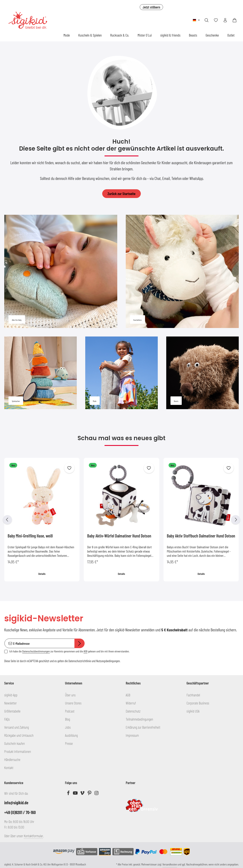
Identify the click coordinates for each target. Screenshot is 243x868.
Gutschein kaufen (15, 743)
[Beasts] (202, 373)
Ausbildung (71, 735)
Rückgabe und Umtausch (19, 735)
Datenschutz (133, 711)
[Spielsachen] (40, 373)
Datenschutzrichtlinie (80, 661)
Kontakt (9, 768)
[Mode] (121, 373)
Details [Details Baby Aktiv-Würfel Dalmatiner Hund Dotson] (121, 574)
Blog (68, 719)
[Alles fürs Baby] (61, 271)
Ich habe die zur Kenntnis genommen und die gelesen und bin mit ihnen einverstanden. (69, 651)
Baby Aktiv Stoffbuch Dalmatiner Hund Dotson (201, 536)
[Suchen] (207, 20)
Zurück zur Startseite (121, 194)
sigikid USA (193, 711)
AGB (85, 651)
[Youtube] (76, 794)
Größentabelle (12, 711)
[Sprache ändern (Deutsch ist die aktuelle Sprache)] (196, 20)
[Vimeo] (83, 794)
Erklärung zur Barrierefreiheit (143, 727)
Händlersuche (12, 759)
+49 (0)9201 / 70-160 (20, 812)
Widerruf (131, 703)
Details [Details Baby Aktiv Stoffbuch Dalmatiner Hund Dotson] (201, 574)
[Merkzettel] (216, 20)
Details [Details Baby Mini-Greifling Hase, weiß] (42, 574)
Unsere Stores (73, 703)
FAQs (7, 719)
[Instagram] (96, 794)
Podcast (70, 711)
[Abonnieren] (80, 644)
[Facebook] (69, 794)
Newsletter (10, 703)
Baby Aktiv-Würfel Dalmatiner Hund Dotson (119, 536)
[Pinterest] (90, 794)
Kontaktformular (33, 836)
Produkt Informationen (18, 751)
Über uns (70, 695)
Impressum (132, 735)
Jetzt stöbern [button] (151, 7)
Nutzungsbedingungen (108, 661)
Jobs (68, 727)
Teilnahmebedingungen (139, 719)
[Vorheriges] (7, 520)
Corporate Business (198, 703)
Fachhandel (193, 695)
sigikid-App (11, 695)
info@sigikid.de (16, 803)
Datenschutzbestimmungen (36, 651)
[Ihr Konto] (225, 20)
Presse (69, 743)
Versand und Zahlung (17, 727)
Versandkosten (170, 864)
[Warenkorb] (235, 20)
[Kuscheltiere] (182, 271)
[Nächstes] (236, 520)
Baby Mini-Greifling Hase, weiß (30, 536)
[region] (121, 520)
